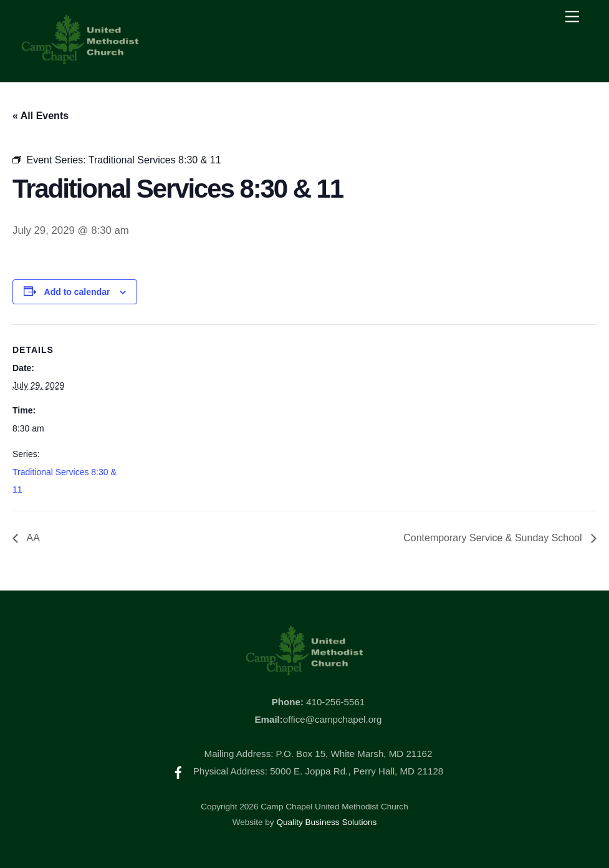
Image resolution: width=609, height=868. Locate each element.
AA (32, 538)
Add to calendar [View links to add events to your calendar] (77, 292)
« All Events (41, 116)
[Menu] (572, 17)
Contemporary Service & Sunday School (494, 538)
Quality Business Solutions (326, 822)
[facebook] (178, 771)
